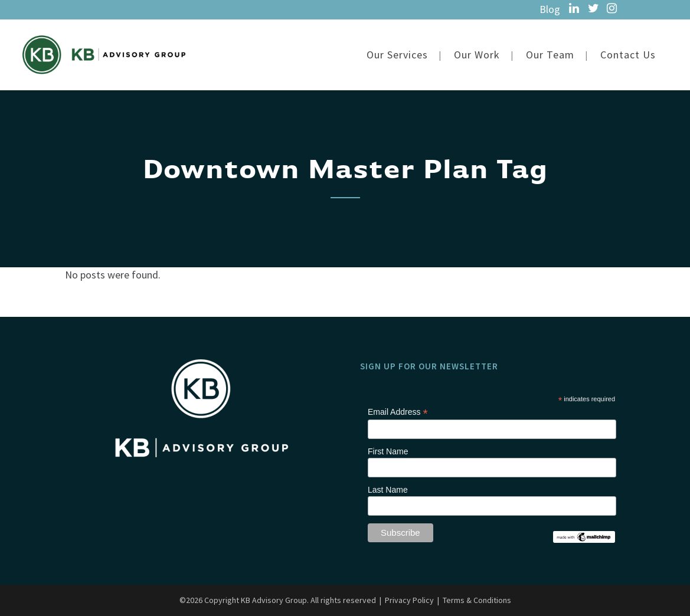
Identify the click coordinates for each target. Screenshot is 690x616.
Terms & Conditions (477, 566)
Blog (550, 9)
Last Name (388, 456)
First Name (388, 417)
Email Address (398, 378)
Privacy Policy (409, 566)
